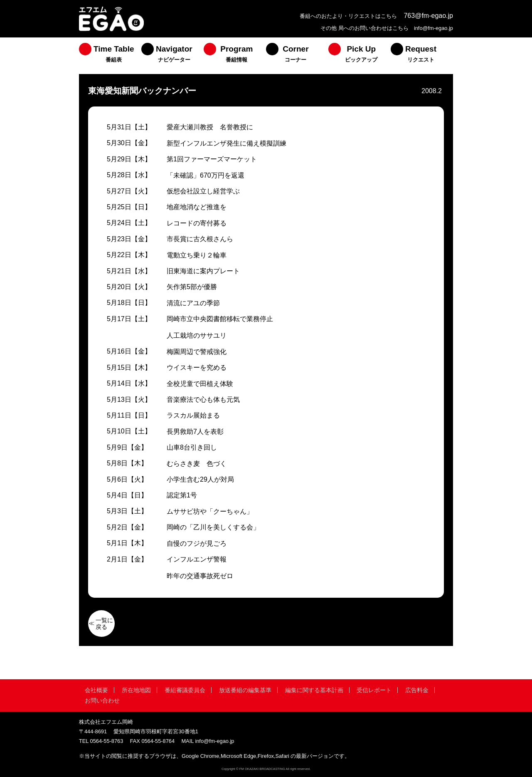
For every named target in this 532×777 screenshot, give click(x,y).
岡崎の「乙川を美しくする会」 (213, 527)
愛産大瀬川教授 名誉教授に (210, 127)
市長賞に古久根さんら (200, 239)
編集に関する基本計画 (314, 690)
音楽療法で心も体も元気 (203, 400)
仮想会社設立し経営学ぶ (203, 191)
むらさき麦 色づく (197, 464)
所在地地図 (136, 690)
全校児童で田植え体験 (200, 384)
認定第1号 (182, 495)
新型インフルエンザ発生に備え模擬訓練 (227, 143)
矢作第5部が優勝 (192, 287)
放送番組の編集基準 (245, 690)
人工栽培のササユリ (197, 335)
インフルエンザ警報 (197, 559)
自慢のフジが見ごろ (197, 543)
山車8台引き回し (192, 447)
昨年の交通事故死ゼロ (200, 576)
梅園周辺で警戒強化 (197, 352)
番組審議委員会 (185, 690)
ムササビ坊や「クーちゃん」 (210, 511)
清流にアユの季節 (193, 303)
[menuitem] (110, 56)
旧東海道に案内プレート (203, 271)
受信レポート (374, 690)
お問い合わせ (102, 700)
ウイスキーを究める (197, 367)
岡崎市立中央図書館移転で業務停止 (220, 319)
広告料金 (417, 690)
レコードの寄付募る (197, 223)
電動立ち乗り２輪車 (197, 255)
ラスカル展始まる (193, 415)
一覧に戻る (104, 624)
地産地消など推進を (197, 207)
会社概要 (96, 690)
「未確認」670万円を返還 (206, 175)
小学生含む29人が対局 (200, 479)
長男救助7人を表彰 (195, 432)
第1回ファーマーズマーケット (212, 159)
